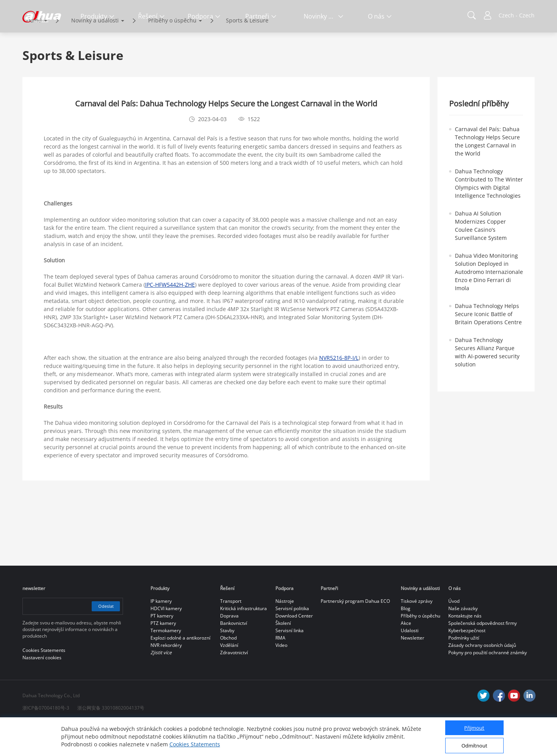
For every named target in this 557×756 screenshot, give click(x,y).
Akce (406, 656)
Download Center (294, 648)
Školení (283, 656)
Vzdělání (229, 678)
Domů (34, 53)
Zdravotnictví (234, 685)
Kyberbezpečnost (467, 663)
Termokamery (166, 663)
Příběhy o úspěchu (172, 53)
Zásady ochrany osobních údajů (482, 678)
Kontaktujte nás (465, 648)
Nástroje (285, 634)
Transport (231, 634)
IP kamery (161, 634)
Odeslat (104, 639)
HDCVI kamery (166, 641)
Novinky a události (95, 53)
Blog (406, 641)
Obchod (228, 670)
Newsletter (413, 670)
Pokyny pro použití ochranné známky (488, 685)
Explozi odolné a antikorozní (180, 670)
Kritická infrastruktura (243, 641)
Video (281, 678)
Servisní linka (290, 663)
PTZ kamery (163, 656)
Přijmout (474, 728)
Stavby (227, 663)
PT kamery (162, 648)
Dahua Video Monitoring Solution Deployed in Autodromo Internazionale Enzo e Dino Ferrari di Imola (489, 304)
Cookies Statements (195, 744)
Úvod (454, 634)
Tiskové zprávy (417, 634)
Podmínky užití (464, 670)
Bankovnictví (234, 656)
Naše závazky (463, 641)
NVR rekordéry (166, 678)
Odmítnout (474, 746)
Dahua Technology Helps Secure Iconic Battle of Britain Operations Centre (488, 346)
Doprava (229, 648)
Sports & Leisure (247, 53)
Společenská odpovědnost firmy (483, 656)
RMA (280, 670)
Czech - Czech (517, 15)
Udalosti (410, 663)
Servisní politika (292, 641)
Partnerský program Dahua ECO (355, 634)
